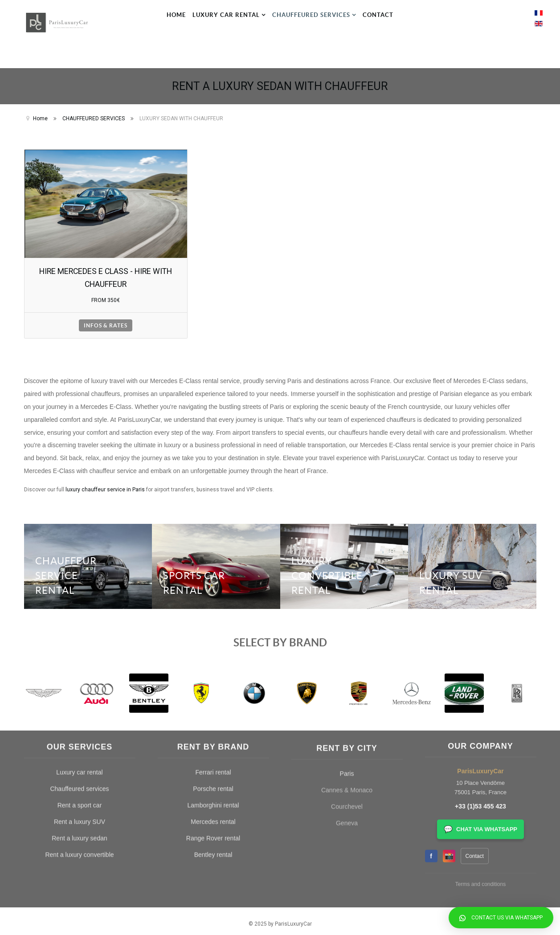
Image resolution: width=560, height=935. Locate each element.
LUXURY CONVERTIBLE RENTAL (329, 568)
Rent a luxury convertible (79, 719)
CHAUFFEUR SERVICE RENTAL (69, 568)
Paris (347, 670)
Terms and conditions (480, 720)
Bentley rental (213, 719)
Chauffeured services (79, 653)
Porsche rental (213, 653)
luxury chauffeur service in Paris (105, 484)
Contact (475, 692)
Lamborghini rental (213, 669)
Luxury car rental (79, 636)
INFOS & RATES (106, 320)
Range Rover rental (213, 702)
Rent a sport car (80, 669)
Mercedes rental (213, 686)
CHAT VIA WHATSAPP (480, 666)
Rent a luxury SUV (80, 686)
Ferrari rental (213, 636)
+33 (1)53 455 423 (480, 643)
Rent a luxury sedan (80, 702)
